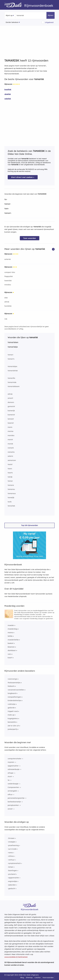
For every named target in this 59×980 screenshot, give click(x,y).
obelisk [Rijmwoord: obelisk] (8, 94)
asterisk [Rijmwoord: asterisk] (8, 259)
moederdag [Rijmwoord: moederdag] (12, 629)
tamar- (8, 204)
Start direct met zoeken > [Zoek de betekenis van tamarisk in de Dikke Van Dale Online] (23, 177)
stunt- (10, 776)
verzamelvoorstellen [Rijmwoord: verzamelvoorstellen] (16, 690)
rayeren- (11, 762)
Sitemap (29, 978)
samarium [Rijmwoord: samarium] (12, 460)
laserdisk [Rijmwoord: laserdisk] (8, 281)
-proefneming (13, 845)
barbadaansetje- (15, 802)
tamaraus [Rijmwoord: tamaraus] (12, 493)
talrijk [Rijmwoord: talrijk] (10, 477)
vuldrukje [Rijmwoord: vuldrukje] (12, 704)
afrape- (11, 773)
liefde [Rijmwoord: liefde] (10, 636)
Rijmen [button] (51, 15)
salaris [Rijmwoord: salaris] (10, 456)
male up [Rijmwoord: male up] (11, 715)
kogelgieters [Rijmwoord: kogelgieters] (13, 718)
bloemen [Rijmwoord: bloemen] (11, 647)
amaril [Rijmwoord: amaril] (10, 398)
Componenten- (14, 787)
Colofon (38, 978)
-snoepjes (12, 842)
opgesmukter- (13, 766)
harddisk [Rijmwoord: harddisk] (8, 306)
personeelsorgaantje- (16, 798)
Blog (22, 978)
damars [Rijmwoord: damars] (11, 402)
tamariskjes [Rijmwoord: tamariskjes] (12, 366)
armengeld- (12, 791)
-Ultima (11, 856)
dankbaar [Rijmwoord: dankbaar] (12, 650)
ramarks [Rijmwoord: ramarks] (11, 452)
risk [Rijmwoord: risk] (6, 319)
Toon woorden (30, 238)
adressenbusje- (14, 769)
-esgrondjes (12, 881)
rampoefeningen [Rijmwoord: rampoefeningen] (14, 697)
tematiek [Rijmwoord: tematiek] (11, 506)
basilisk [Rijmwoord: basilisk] (8, 90)
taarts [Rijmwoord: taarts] (10, 473)
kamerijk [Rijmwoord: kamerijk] (11, 411)
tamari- (8, 213)
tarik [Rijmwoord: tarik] (10, 502)
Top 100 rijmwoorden (29, 525)
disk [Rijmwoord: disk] (6, 298)
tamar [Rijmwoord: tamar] (10, 481)
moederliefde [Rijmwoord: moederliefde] (13, 640)
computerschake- (15, 759)
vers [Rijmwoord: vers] (9, 654)
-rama (10, 853)
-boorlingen (12, 870)
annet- (10, 809)
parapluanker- (14, 805)
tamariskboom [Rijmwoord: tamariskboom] (14, 386)
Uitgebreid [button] (49, 22)
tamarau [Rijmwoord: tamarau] (11, 489)
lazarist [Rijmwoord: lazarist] (11, 423)
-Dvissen (11, 838)
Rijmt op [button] (9, 15)
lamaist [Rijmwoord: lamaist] (11, 419)
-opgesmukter (13, 878)
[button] (53, 249)
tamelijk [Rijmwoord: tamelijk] (11, 498)
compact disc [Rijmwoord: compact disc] (10, 272)
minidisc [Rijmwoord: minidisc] (8, 285)
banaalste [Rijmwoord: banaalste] (12, 722)
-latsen (11, 867)
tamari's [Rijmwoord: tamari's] (11, 359)
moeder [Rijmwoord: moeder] (11, 625)
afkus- (10, 794)
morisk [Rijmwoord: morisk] (10, 444)
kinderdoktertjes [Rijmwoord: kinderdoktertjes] (14, 700)
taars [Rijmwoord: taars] (10, 469)
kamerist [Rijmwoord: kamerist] (11, 415)
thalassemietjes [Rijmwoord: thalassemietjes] (14, 683)
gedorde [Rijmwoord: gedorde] (11, 708)
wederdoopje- (13, 784)
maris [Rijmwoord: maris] (10, 427)
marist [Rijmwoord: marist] (10, 440)
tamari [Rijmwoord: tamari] (10, 355)
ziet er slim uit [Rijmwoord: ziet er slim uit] (13, 726)
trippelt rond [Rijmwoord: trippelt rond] (13, 711)
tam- (7, 209)
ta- (6, 199)
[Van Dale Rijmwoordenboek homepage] (14, 6)
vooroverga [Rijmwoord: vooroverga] (12, 679)
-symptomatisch (14, 863)
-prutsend (12, 874)
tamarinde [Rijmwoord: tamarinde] (12, 382)
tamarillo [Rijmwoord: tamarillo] (11, 378)
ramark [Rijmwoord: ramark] (11, 448)
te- (9, 780)
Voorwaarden (48, 978)
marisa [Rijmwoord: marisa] (11, 431)
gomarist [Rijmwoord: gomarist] (11, 406)
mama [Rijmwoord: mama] (10, 633)
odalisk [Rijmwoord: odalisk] (8, 99)
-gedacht (11, 888)
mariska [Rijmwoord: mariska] (11, 435)
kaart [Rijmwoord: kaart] (10, 658)
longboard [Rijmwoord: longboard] (12, 693)
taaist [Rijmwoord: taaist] (10, 464)
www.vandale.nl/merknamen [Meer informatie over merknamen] (16, 957)
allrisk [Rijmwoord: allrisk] (7, 302)
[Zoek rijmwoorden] (27, 15)
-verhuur (11, 860)
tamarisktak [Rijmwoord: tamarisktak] (13, 371)
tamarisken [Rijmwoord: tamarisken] (13, 342)
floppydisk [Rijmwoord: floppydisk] (9, 276)
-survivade (12, 849)
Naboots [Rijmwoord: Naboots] (11, 686)
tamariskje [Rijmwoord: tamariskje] (13, 347)
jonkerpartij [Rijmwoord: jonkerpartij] (12, 729)
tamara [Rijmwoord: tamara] (11, 485)
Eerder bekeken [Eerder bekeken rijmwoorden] (12, 22)
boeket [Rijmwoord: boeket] (11, 643)
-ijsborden (12, 885)
